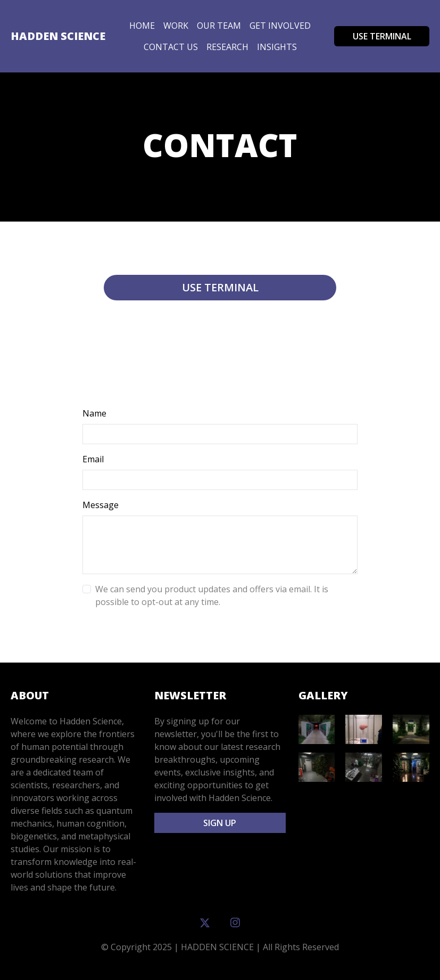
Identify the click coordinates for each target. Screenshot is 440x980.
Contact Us (171, 47)
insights (277, 47)
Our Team (219, 26)
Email (93, 459)
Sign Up (220, 823)
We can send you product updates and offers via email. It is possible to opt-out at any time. (212, 595)
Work (176, 26)
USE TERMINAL (382, 36)
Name (94, 413)
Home (142, 26)
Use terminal (220, 287)
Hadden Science (58, 36)
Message (101, 505)
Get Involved (280, 26)
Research (227, 47)
